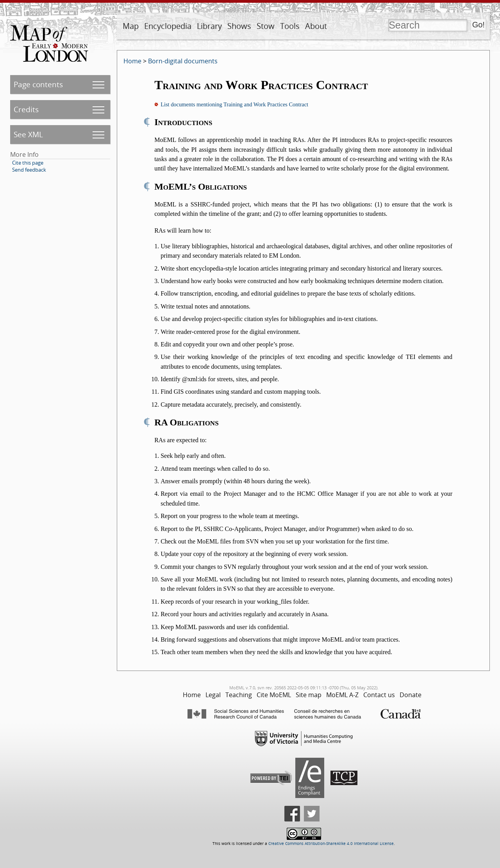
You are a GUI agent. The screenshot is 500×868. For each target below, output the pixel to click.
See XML (28, 134)
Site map (309, 695)
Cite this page (28, 163)
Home (132, 61)
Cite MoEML (274, 695)
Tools (290, 26)
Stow (266, 26)
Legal (213, 695)
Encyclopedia (168, 26)
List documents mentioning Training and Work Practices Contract (234, 104)
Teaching (239, 695)
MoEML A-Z (342, 695)
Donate (411, 695)
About (316, 26)
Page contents (38, 84)
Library (209, 26)
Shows (239, 26)
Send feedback (29, 170)
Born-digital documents (183, 61)
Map (131, 26)
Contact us (379, 695)
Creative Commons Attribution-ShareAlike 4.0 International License (331, 844)
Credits (26, 109)
